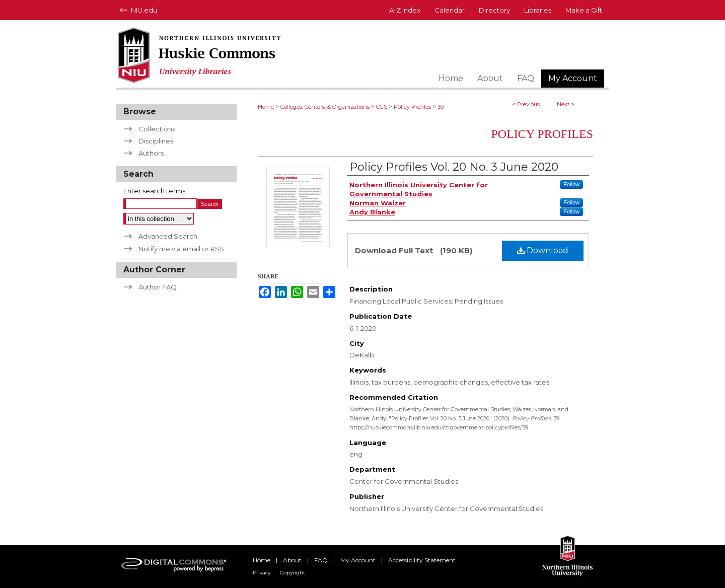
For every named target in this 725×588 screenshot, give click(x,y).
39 (441, 107)
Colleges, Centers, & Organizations (325, 107)
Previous (528, 104)
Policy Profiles (412, 107)
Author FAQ (158, 287)
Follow (571, 184)
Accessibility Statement (422, 560)
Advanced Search (168, 236)
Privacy (262, 573)
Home (266, 107)
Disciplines (156, 141)
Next (563, 104)
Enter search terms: (155, 191)
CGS (382, 107)
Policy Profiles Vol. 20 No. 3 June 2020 (454, 167)
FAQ (321, 560)
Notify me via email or (181, 249)
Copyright (293, 573)
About (292, 560)
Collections (157, 129)
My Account (358, 560)
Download (543, 250)
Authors (151, 153)
